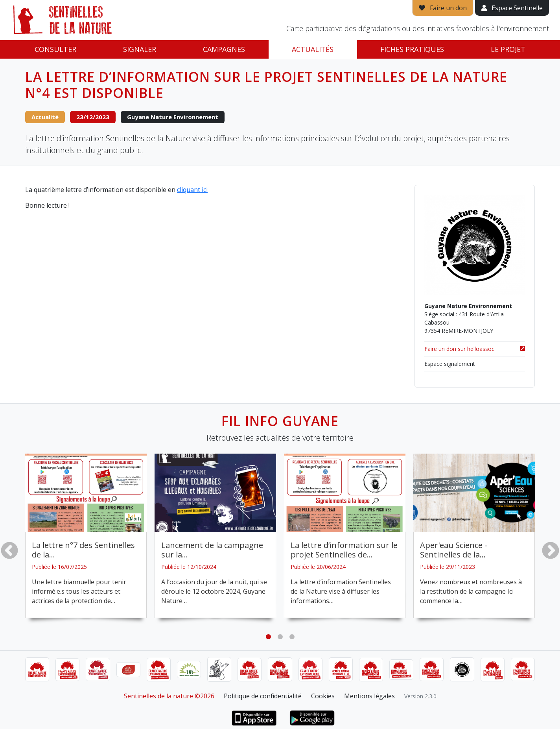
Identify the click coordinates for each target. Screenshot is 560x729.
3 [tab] (292, 637)
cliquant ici (192, 190)
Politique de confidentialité (263, 696)
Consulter (55, 49)
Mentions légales (369, 696)
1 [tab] (268, 637)
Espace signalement (450, 364)
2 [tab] (280, 637)
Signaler (140, 49)
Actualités (313, 49)
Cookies (323, 696)
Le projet (508, 49)
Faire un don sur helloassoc (475, 349)
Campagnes (224, 49)
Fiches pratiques (412, 49)
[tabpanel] (86, 536)
